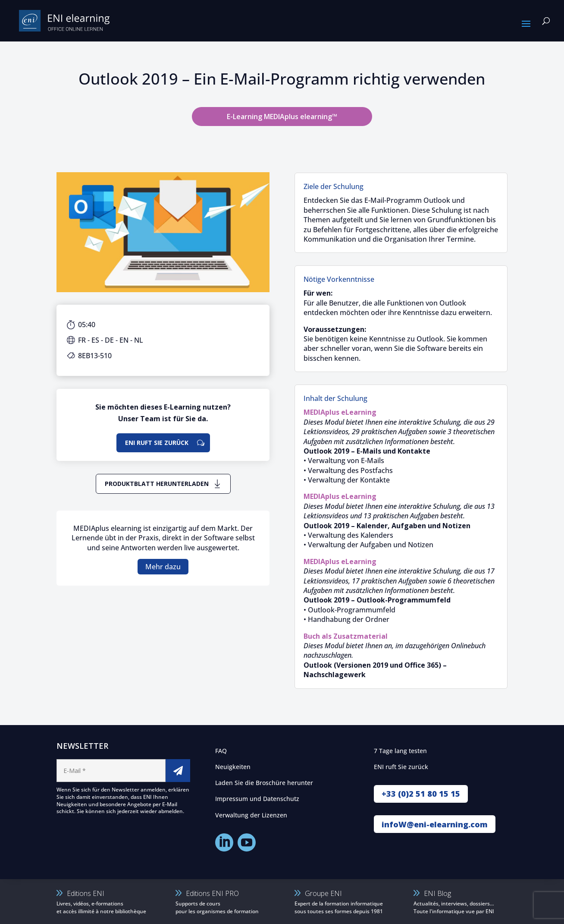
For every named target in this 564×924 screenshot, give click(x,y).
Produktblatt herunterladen (157, 484)
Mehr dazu (163, 567)
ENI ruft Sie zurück (157, 443)
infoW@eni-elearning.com (435, 824)
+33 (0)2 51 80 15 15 (421, 794)
